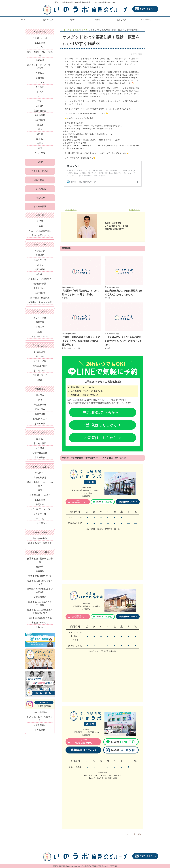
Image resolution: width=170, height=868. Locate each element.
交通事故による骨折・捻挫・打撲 (40, 605)
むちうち (40, 628)
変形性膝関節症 (40, 454)
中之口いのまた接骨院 (40, 232)
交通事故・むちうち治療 (40, 304)
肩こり (40, 134)
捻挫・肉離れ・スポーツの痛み (40, 485)
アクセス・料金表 (40, 171)
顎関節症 (40, 324)
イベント (40, 82)
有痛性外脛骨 (40, 479)
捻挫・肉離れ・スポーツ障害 (75, 348)
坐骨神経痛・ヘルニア (40, 496)
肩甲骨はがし (40, 289)
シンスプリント (40, 525)
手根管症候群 (40, 353)
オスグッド (40, 474)
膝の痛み (40, 139)
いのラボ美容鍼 (40, 714)
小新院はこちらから (101, 438)
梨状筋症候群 (40, 445)
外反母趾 (40, 449)
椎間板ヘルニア (40, 420)
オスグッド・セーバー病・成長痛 (40, 67)
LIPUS (40, 266)
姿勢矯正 (40, 78)
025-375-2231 (78, 617)
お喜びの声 (122, 20)
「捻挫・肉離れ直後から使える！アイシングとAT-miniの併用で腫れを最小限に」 (81, 341)
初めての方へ (48, 20)
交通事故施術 (40, 598)
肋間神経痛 (40, 415)
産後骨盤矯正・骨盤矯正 (40, 545)
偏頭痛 (40, 143)
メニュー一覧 (146, 20)
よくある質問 (40, 208)
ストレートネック (40, 338)
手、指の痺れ (40, 372)
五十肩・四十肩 (40, 38)
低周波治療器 (40, 285)
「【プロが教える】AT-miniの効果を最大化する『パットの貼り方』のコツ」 (123, 341)
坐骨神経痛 (40, 115)
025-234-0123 (78, 502)
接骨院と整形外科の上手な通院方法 (40, 592)
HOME (24, 20)
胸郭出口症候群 (40, 367)
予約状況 (40, 73)
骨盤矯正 (40, 257)
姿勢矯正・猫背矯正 (40, 299)
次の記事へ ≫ (134, 210)
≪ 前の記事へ (71, 210)
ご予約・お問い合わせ (40, 237)
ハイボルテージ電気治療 (40, 280)
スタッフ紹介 (40, 189)
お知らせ (40, 60)
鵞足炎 (40, 125)
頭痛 (40, 148)
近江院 (40, 223)
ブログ (40, 101)
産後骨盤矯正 (40, 726)
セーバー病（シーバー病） (40, 510)
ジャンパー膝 (40, 515)
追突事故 (40, 573)
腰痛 (40, 129)
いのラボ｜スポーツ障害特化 (40, 720)
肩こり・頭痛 (40, 319)
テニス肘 (40, 87)
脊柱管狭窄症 (40, 406)
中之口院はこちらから (101, 412)
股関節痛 (40, 506)
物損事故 (40, 568)
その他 (66, 298)
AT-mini (40, 106)
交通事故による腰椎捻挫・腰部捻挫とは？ (40, 613)
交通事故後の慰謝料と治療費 (40, 562)
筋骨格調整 (40, 120)
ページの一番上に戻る (134, 834)
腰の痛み (40, 397)
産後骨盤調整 (40, 111)
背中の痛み (40, 411)
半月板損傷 (40, 459)
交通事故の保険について (40, 577)
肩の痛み (40, 358)
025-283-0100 (84, 742)
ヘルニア (40, 96)
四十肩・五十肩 (40, 377)
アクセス (73, 20)
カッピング (40, 252)
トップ (40, 92)
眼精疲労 (40, 328)
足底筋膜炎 (40, 43)
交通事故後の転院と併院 (40, 619)
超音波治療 (40, 271)
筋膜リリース (40, 261)
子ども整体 (40, 731)
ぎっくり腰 (40, 153)
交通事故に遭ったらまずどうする (40, 584)
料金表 (97, 20)
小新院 (40, 227)
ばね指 (40, 381)
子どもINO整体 (40, 540)
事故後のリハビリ (40, 624)
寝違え (40, 333)
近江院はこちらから (101, 425)
